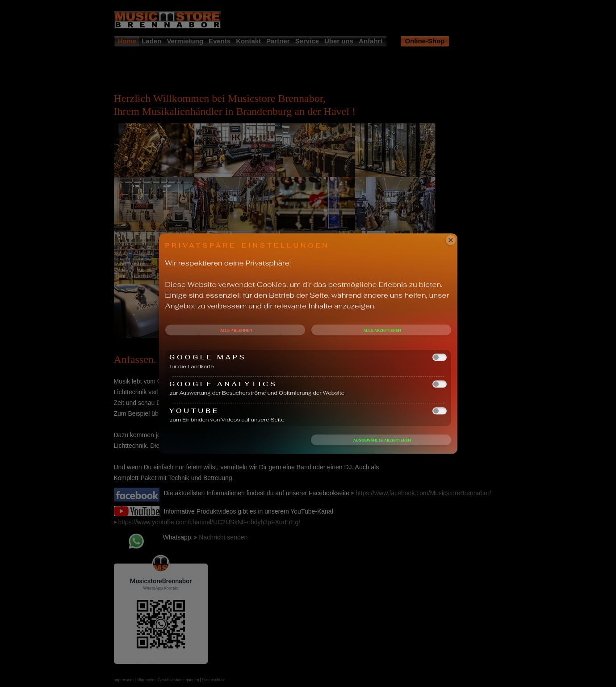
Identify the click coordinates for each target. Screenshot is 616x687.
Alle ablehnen (236, 330)
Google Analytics (308, 384)
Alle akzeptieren (382, 330)
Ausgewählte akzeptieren (382, 440)
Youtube (308, 411)
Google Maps (308, 357)
